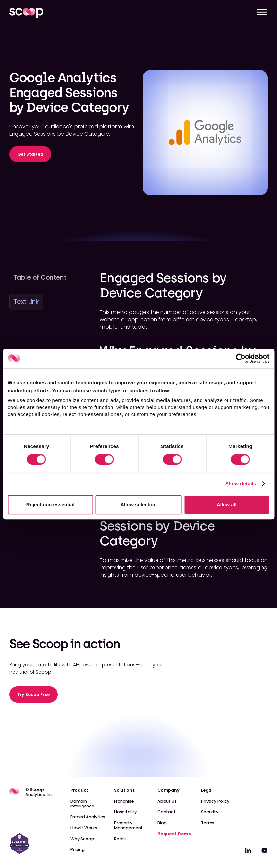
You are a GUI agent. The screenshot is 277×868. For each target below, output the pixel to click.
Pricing (77, 850)
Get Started (30, 154)
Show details (241, 484)
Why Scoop (82, 839)
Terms (208, 823)
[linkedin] (248, 851)
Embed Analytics (88, 817)
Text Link (26, 302)
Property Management (128, 825)
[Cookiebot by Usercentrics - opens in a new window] (241, 358)
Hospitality (125, 812)
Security (210, 812)
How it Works (84, 828)
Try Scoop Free (34, 695)
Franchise (124, 801)
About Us (167, 801)
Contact (167, 812)
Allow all (227, 504)
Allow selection (138, 504)
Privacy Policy (215, 801)
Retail (120, 839)
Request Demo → (174, 836)
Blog (162, 823)
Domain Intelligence (82, 804)
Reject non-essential (51, 504)
